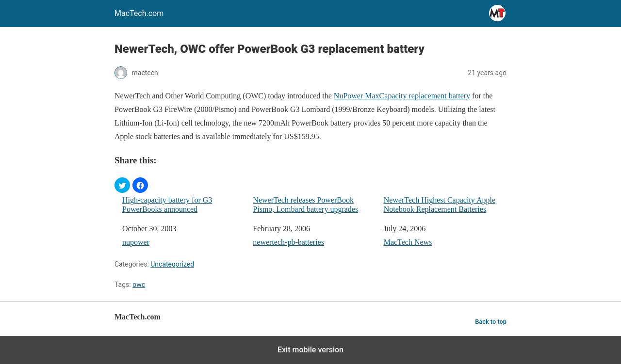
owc (139, 285)
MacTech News (408, 242)
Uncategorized (172, 264)
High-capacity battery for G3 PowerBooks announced (167, 205)
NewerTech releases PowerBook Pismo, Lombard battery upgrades (305, 205)
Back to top (491, 322)
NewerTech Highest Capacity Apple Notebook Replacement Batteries (440, 205)
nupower (136, 242)
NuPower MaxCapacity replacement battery (402, 96)
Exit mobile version (310, 350)
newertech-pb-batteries (288, 242)
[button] (122, 185)
